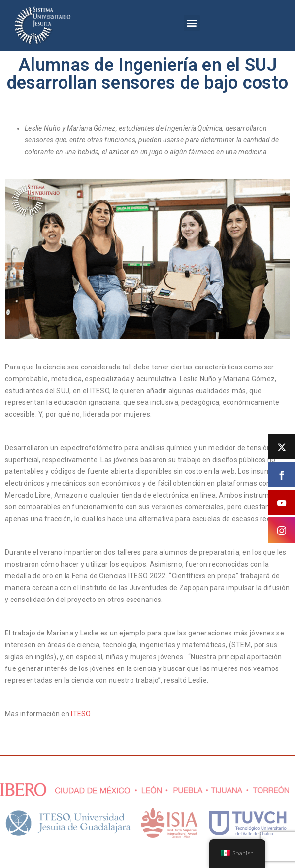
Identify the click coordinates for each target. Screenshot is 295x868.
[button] (192, 23)
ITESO (82, 714)
